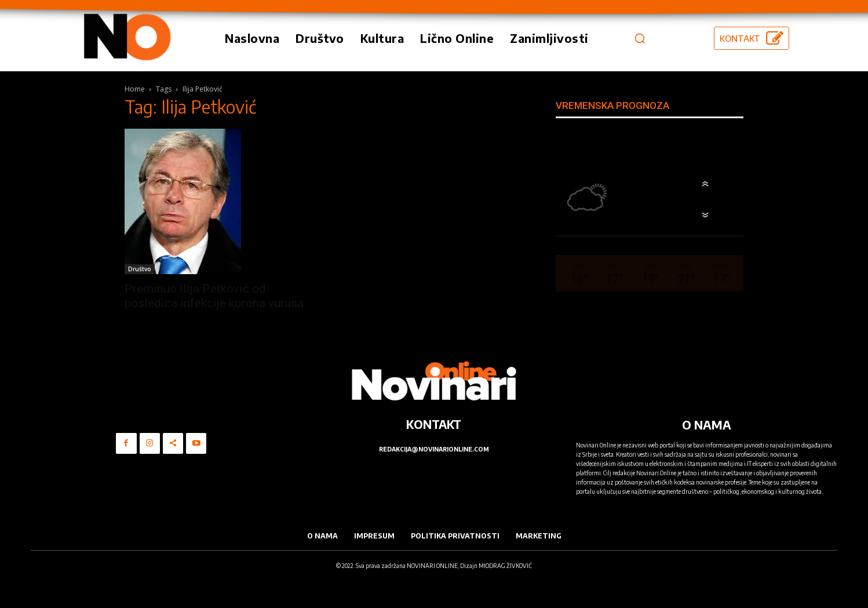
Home (135, 89)
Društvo (140, 269)
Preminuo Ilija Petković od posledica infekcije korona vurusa (214, 296)
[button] (640, 38)
